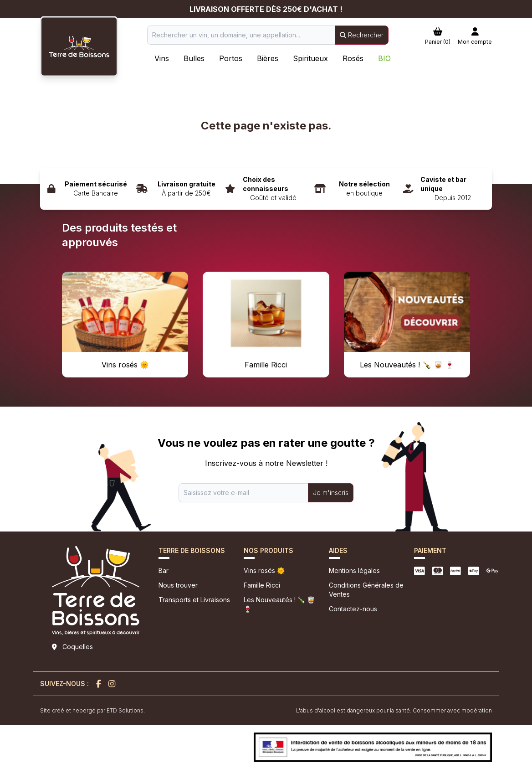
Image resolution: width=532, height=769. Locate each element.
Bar (164, 570)
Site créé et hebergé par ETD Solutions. (92, 710)
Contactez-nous (353, 609)
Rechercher (362, 35)
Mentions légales (354, 570)
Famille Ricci (262, 585)
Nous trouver (178, 585)
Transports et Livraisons (194, 600)
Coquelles (78, 647)
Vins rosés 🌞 (264, 570)
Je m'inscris (331, 493)
